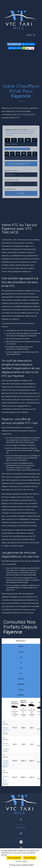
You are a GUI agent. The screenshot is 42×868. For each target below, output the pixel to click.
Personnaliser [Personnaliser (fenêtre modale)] (21, 861)
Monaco (21, 695)
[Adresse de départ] (8, 140)
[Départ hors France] (34, 140)
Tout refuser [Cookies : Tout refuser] (30, 858)
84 (21, 673)
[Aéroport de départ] (14, 140)
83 (21, 668)
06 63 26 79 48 (14, 44)
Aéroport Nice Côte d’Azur (6, 730)
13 (21, 663)
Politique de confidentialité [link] (21, 865)
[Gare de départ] (21, 140)
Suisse (21, 679)
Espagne (21, 684)
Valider (21, 193)
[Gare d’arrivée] (18, 154)
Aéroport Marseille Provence (6, 763)
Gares (21, 646)
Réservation (28, 44)
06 (21, 657)
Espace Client (15, 48)
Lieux (21, 652)
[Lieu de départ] (28, 140)
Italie (21, 690)
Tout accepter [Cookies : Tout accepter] (14, 858)
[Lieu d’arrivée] (24, 154)
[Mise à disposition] (35, 154)
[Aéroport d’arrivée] (12, 154)
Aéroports (21, 641)
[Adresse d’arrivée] (7, 154)
